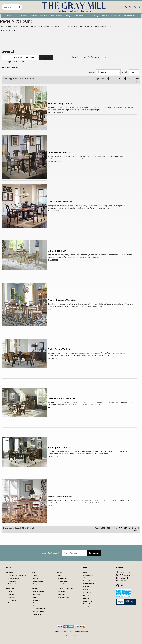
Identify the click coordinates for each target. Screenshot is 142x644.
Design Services (129, 16)
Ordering (86, 598)
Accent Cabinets (63, 584)
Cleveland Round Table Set (62, 398)
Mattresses (61, 591)
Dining (67, 16)
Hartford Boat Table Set (60, 202)
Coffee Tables (37, 614)
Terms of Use (87, 604)
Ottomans (36, 600)
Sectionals (36, 594)
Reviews (86, 590)
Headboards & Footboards (17, 575)
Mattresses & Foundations (51, 16)
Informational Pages (97, 57)
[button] (126, 7)
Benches (60, 575)
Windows (105, 16)
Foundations (62, 594)
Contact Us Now (7, 31)
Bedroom (34, 16)
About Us (86, 595)
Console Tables (63, 581)
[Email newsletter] (75, 553)
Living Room (22, 16)
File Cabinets (12, 600)
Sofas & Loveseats (39, 591)
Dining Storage (38, 581)
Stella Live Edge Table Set (61, 104)
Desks (10, 591)
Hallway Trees (62, 578)
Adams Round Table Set (60, 497)
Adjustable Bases (63, 597)
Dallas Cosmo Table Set (60, 349)
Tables (35, 575)
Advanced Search (10, 67)
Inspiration (116, 16)
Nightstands (12, 581)
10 (130, 79)
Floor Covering (92, 16)
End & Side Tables (39, 612)
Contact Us (87, 592)
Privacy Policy (88, 601)
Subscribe (94, 553)
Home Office (78, 16)
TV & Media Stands (39, 609)
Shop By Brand (88, 581)
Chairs (10, 603)
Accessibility (87, 607)
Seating (35, 578)
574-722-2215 (122, 581)
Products (82, 57)
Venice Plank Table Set (59, 153)
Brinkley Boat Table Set (60, 448)
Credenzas (11, 597)
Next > (136, 81)
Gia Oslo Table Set (57, 251)
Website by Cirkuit (71, 636)
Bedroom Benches (14, 584)
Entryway (10, 16)
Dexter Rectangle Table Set (62, 300)
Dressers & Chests (14, 578)
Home (85, 572)
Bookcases (12, 594)
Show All (135, 79)
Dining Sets (37, 584)
